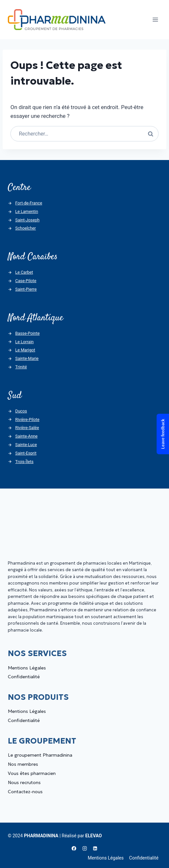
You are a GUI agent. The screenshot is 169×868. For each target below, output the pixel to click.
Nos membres (23, 764)
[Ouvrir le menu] (155, 19)
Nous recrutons (24, 782)
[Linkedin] (95, 848)
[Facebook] (74, 848)
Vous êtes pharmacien (32, 773)
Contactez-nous (25, 792)
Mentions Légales (27, 668)
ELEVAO (94, 836)
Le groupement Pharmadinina (40, 755)
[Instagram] (85, 848)
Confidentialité (24, 677)
